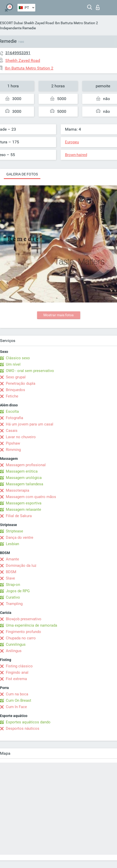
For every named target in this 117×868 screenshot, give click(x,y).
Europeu (72, 142)
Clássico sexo (18, 358)
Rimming (13, 450)
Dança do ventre (20, 538)
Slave (10, 578)
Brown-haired (76, 155)
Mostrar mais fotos (58, 315)
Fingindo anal (17, 672)
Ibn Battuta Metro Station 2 (76, 23)
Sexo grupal (16, 377)
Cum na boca (17, 694)
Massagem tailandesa (24, 484)
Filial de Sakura (19, 516)
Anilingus (14, 651)
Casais (12, 431)
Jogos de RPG (18, 591)
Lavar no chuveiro (21, 437)
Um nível (13, 364)
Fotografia (14, 418)
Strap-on (13, 585)
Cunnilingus (16, 644)
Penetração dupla (21, 383)
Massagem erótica (22, 471)
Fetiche (12, 396)
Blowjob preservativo (24, 619)
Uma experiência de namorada (31, 625)
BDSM (11, 572)
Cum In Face (16, 707)
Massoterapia (18, 490)
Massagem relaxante (23, 509)
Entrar (98, 7)
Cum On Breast (19, 700)
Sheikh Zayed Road (39, 23)
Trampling (14, 604)
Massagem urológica (24, 478)
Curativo (13, 597)
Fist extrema (16, 679)
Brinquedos (15, 390)
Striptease (14, 531)
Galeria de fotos (22, 174)
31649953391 (18, 53)
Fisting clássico (19, 666)
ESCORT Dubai (11, 23)
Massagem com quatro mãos (31, 497)
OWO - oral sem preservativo (30, 371)
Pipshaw (13, 443)
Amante (12, 559)
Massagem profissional (26, 465)
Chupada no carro (21, 638)
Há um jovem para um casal (30, 424)
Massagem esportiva (24, 503)
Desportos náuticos (23, 728)
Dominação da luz (21, 566)
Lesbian (12, 544)
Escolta (12, 411)
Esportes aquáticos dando (28, 722)
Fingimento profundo (23, 632)
